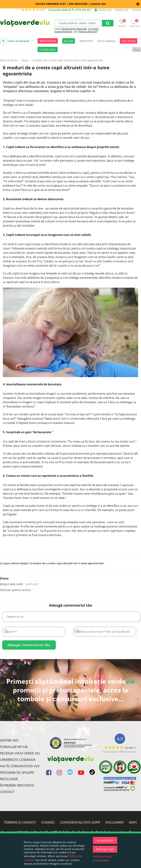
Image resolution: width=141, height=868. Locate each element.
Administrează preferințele (103, 858)
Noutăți (69, 41)
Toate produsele (17, 41)
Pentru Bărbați (106, 41)
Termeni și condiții (20, 824)
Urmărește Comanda (18, 761)
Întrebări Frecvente (17, 787)
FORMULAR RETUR (14, 748)
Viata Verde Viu (9, 60)
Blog (136, 49)
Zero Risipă (129, 41)
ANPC (133, 824)
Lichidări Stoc (48, 49)
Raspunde (32, 584)
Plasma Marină (88, 32)
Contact (136, 10)
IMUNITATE (86, 41)
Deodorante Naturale (74, 29)
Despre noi (122, 10)
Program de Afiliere (17, 774)
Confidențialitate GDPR (80, 824)
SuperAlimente (63, 32)
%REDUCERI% (48, 41)
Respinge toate (105, 849)
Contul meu (103, 10)
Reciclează (9, 780)
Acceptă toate (105, 840)
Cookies (48, 824)
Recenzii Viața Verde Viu (20, 755)
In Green (93, 29)
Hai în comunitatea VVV (20, 767)
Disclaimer (114, 824)
